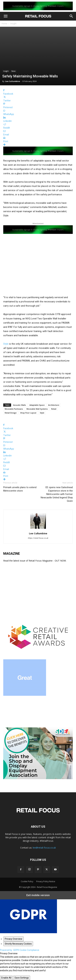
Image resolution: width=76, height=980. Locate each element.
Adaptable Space (37, 405)
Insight (13, 24)
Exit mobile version (38, 895)
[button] (6, 16)
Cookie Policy (27, 881)
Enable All (6, 978)
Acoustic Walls (20, 405)
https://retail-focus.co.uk (38, 538)
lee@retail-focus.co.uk (44, 848)
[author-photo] (38, 529)
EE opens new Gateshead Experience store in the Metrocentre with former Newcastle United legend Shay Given (57, 494)
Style (6, 344)
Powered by (20, 950)
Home (4, 24)
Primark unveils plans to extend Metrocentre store (20, 489)
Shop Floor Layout (28, 413)
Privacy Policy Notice (46, 881)
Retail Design (11, 413)
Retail (54, 409)
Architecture (54, 405)
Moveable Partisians (14, 409)
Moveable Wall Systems (37, 409)
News (13, 71)
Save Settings (22, 978)
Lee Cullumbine (13, 81)
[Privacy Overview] (14, 939)
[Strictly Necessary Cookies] (18, 944)
